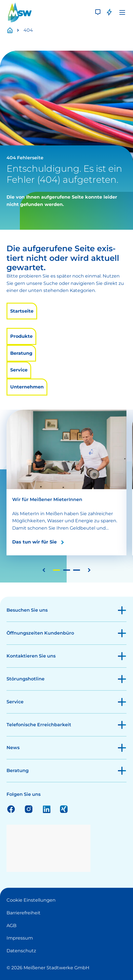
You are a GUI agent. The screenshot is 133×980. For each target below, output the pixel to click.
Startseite (13, 30)
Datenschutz (21, 951)
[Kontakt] (98, 12)
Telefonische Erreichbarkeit (39, 725)
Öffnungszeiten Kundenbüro (40, 633)
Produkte (21, 336)
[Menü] (122, 12)
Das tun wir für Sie (34, 542)
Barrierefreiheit (24, 913)
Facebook (11, 809)
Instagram (29, 809)
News (13, 748)
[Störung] (109, 12)
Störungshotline (26, 679)
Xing (64, 809)
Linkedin (46, 809)
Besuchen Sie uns (27, 610)
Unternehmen (27, 387)
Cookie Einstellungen (31, 900)
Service (19, 370)
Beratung (21, 353)
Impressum (20, 938)
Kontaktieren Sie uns (31, 656)
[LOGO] (20, 12)
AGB (11, 926)
